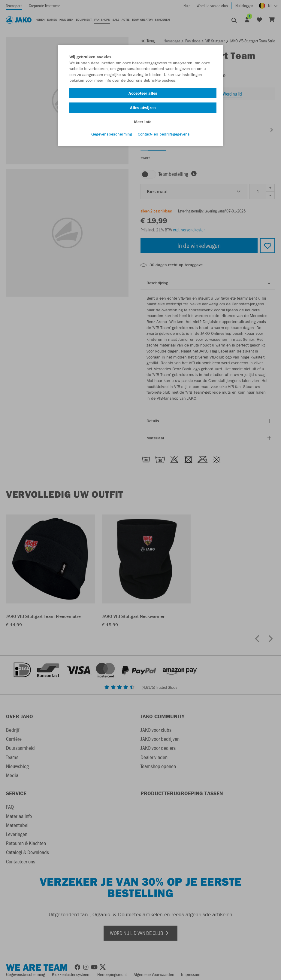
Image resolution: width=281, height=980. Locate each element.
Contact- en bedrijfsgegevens (164, 136)
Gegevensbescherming (112, 136)
